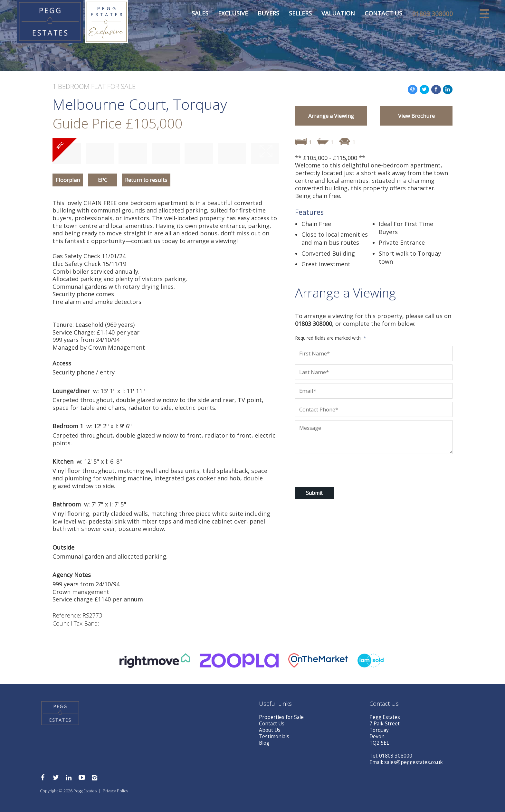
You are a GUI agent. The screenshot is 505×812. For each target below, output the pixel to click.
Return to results (146, 180)
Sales (195, 14)
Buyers (264, 14)
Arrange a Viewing (331, 116)
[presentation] (337, 469)
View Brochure (416, 116)
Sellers (296, 14)
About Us (270, 730)
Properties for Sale (281, 717)
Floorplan (68, 180)
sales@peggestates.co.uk (414, 762)
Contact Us (379, 14)
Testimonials (274, 736)
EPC (103, 180)
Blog (264, 743)
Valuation (334, 14)
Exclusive (229, 14)
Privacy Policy (115, 791)
